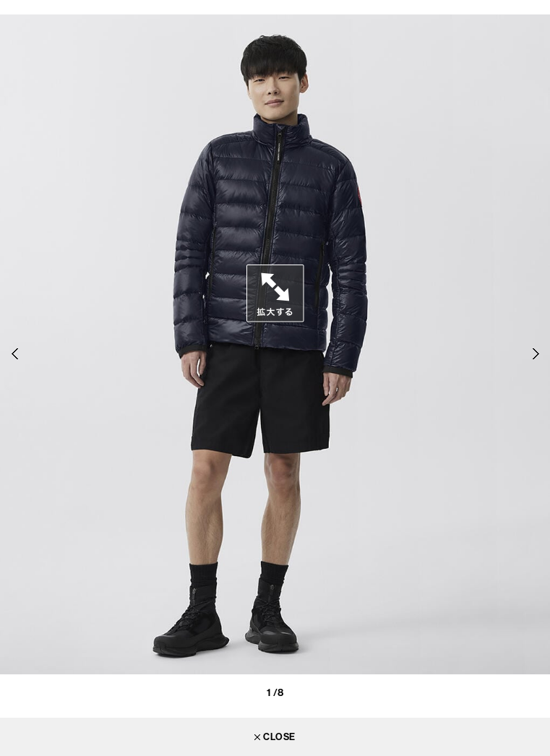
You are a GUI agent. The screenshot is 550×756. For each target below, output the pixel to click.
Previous (14, 354)
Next (536, 354)
